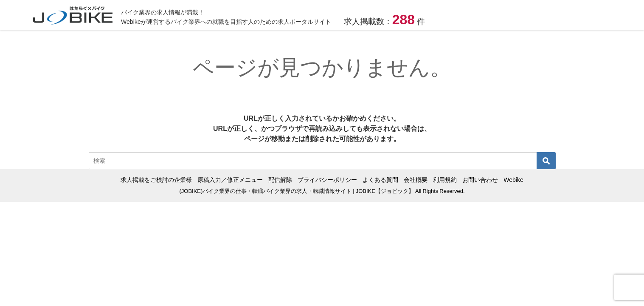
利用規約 (445, 180)
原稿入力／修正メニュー (230, 180)
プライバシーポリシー (327, 180)
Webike (513, 180)
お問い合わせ (480, 180)
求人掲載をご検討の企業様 (156, 180)
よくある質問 (380, 180)
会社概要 (416, 180)
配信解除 (280, 180)
